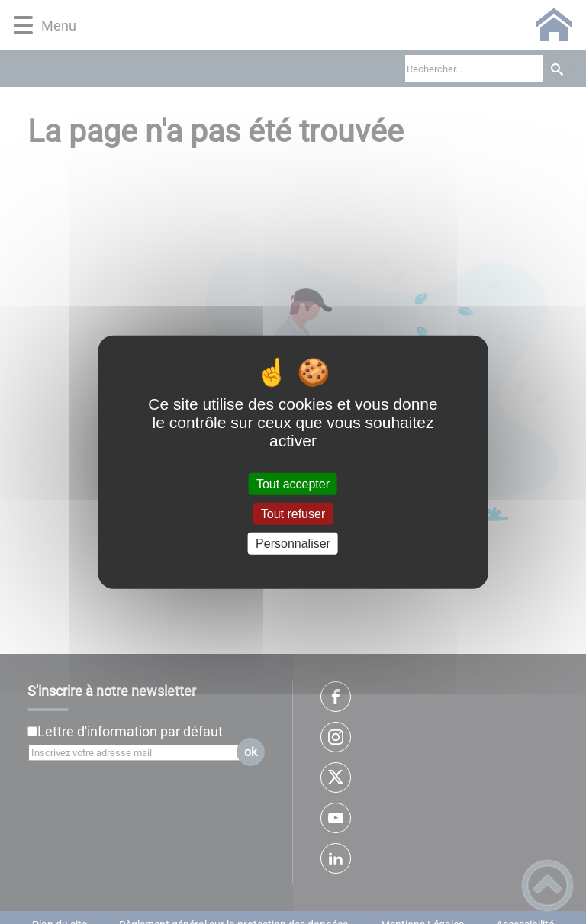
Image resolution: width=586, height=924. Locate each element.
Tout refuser (293, 513)
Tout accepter (293, 483)
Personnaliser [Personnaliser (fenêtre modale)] (293, 544)
